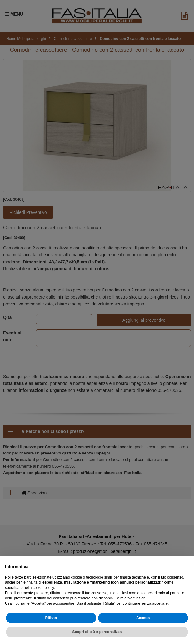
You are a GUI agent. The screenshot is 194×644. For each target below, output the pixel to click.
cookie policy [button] (43, 588)
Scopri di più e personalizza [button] (97, 632)
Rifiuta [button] (51, 618)
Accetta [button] (143, 618)
